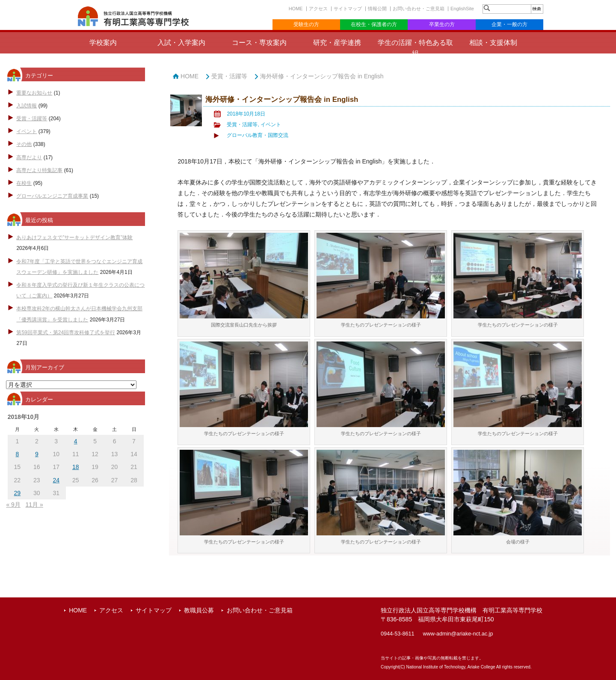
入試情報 (27, 106)
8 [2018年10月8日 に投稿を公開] (17, 454)
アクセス (318, 9)
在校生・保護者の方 (374, 24)
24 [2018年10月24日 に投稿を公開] (56, 480)
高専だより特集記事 (39, 170)
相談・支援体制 (493, 43)
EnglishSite (462, 9)
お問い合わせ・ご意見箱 (419, 9)
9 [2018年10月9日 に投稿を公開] (37, 454)
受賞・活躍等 (32, 119)
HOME (296, 9)
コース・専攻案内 (259, 43)
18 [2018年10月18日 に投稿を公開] (76, 467)
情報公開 (377, 9)
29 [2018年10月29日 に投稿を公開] (18, 493)
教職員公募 (199, 610)
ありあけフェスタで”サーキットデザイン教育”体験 (74, 238)
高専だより (29, 157)
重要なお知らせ (34, 93)
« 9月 (13, 505)
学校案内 (103, 43)
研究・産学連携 (337, 43)
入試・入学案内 (181, 43)
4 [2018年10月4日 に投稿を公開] (76, 441)
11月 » (34, 505)
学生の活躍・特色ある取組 (415, 48)
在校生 (24, 183)
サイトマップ (348, 9)
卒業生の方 (442, 24)
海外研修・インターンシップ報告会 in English (322, 76)
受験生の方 (306, 24)
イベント (27, 131)
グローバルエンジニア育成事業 (52, 196)
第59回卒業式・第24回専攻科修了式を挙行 (66, 333)
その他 (24, 144)
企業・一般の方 (509, 24)
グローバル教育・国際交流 (258, 135)
